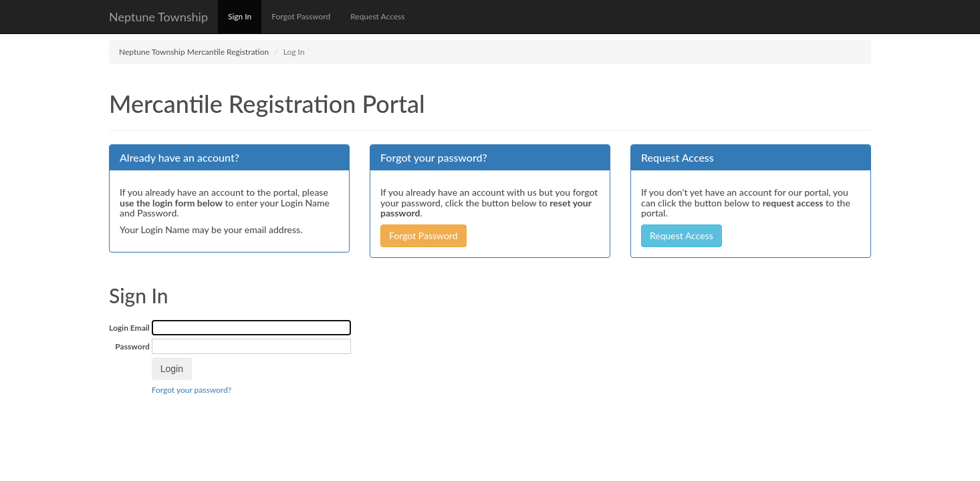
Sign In (240, 16)
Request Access (377, 16)
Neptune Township (158, 17)
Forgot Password (301, 16)
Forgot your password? (192, 390)
